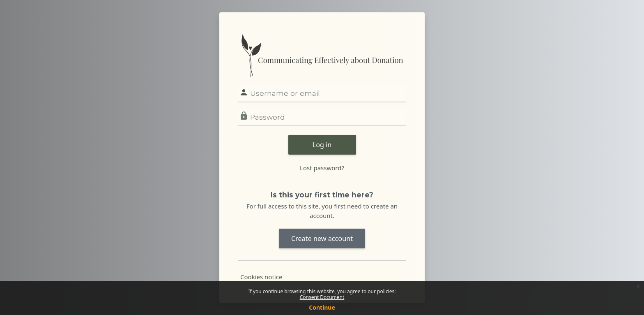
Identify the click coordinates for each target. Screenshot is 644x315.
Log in (322, 145)
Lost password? (322, 168)
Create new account (322, 239)
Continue (322, 307)
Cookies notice (261, 277)
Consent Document (322, 297)
